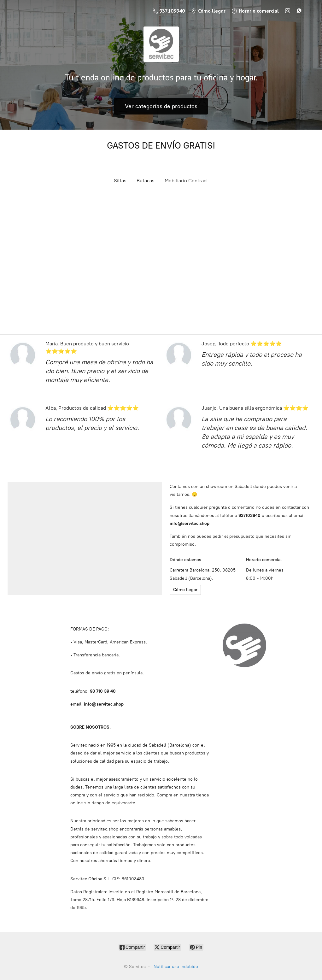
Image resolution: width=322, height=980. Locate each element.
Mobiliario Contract (186, 181)
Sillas (120, 181)
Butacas (146, 181)
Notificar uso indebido (176, 967)
